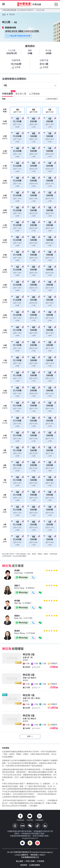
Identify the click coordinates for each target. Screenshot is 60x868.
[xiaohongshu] (22, 826)
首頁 (4, 14)
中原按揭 (41, 861)
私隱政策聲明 (35, 865)
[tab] (7, 94)
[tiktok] (38, 826)
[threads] (15, 826)
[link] (4, 15)
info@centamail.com (30, 838)
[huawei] (38, 843)
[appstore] (22, 843)
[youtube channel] (30, 817)
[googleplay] (30, 843)
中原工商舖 (30, 861)
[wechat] (30, 826)
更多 (30, 736)
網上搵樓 (20, 861)
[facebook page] (20, 817)
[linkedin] (45, 826)
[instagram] (39, 817)
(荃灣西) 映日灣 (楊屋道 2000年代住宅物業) (22, 31)
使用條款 (24, 865)
